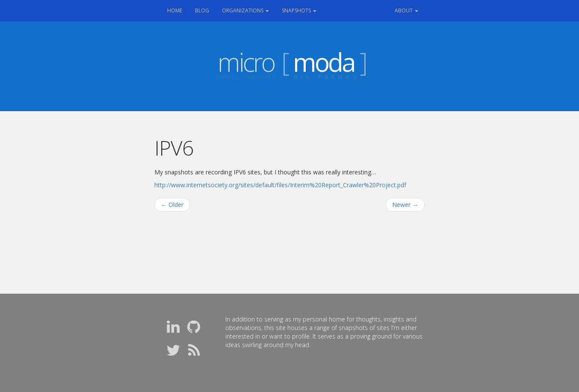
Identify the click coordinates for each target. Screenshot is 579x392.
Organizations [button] (245, 10)
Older (172, 205)
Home (178, 10)
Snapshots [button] (299, 10)
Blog (202, 10)
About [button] (406, 10)
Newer (405, 205)
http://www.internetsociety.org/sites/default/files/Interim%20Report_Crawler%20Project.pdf (280, 185)
